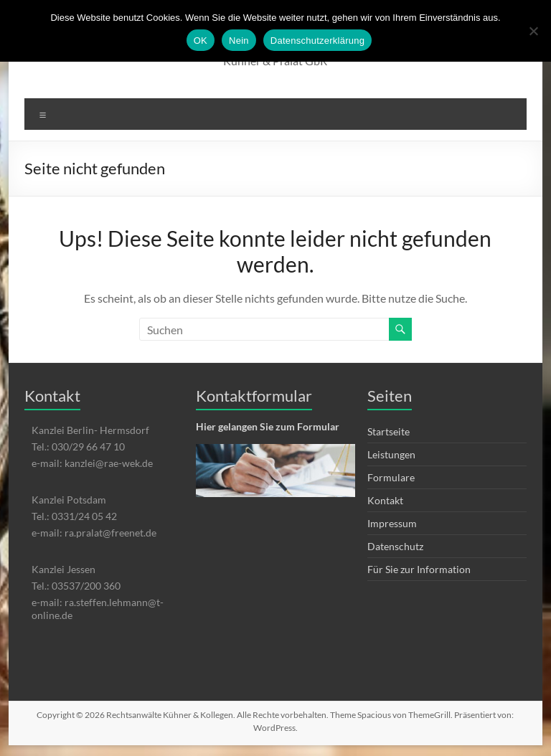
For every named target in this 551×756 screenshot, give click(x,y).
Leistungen (391, 454)
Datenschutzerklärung (317, 41)
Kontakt (385, 500)
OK (201, 41)
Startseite (388, 431)
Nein (239, 41)
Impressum (392, 523)
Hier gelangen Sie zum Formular (268, 426)
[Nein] (533, 31)
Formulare (391, 477)
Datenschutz (395, 546)
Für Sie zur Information (419, 569)
